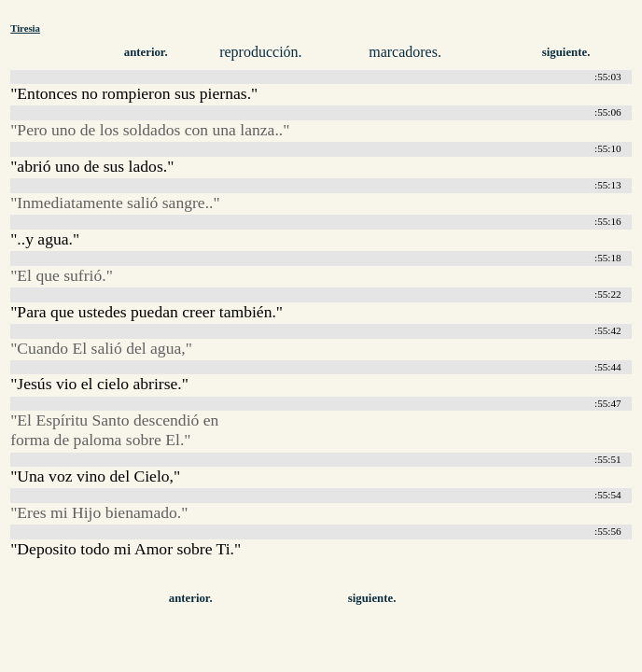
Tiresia (25, 28)
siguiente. (566, 52)
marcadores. (405, 52)
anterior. (146, 52)
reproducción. (260, 52)
